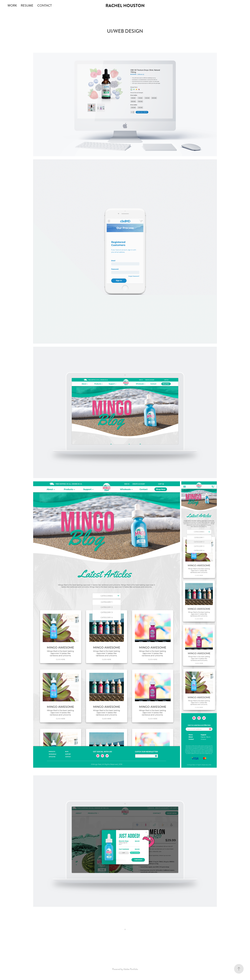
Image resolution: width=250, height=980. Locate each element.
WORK (12, 6)
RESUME (27, 6)
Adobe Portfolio (131, 969)
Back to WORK (125, 948)
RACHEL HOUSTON (125, 6)
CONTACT (45, 6)
